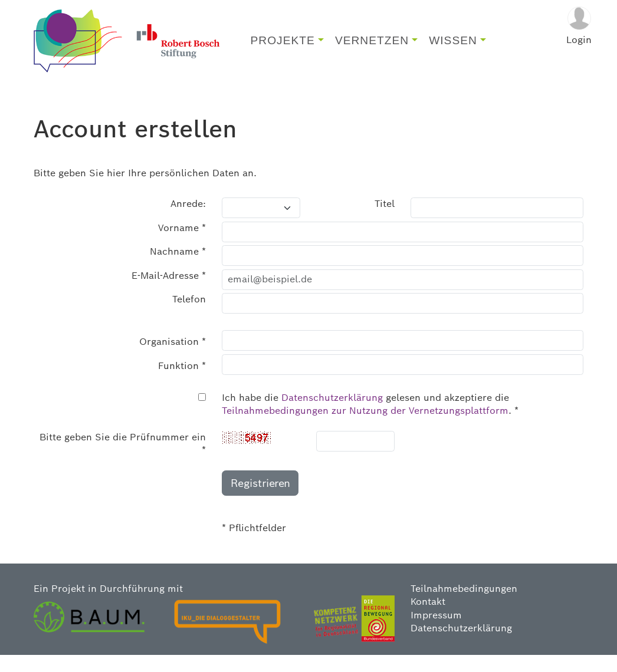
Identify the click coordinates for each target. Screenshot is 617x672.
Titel (385, 221)
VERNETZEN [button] (372, 49)
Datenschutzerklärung (332, 414)
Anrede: (188, 221)
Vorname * (182, 244)
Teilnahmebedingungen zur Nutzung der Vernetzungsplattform (365, 428)
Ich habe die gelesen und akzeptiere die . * (370, 421)
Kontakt (428, 619)
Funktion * (182, 382)
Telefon (189, 316)
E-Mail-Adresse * (169, 292)
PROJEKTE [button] (283, 49)
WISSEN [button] (453, 49)
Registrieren (260, 500)
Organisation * (173, 359)
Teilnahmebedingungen (464, 605)
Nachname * (178, 269)
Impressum (436, 632)
